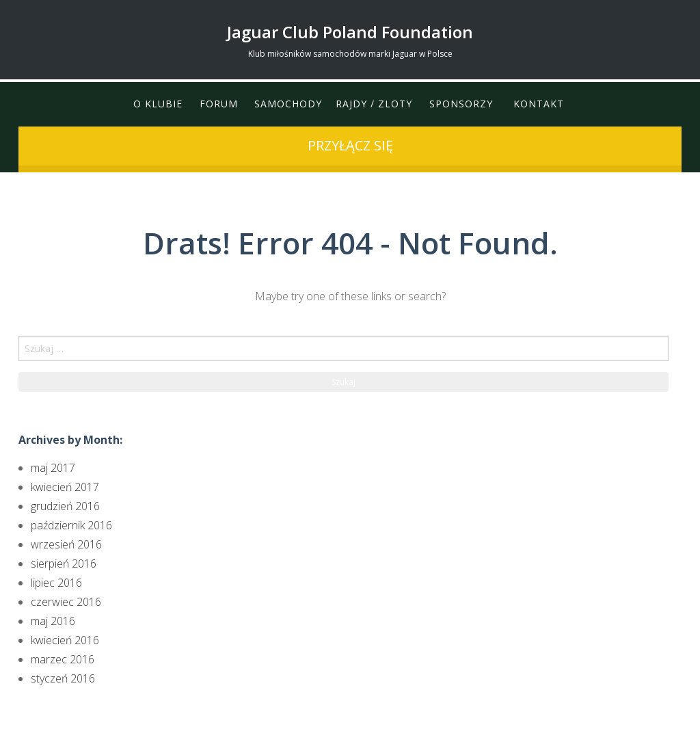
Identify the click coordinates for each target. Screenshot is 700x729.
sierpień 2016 (64, 564)
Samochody (288, 104)
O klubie (157, 104)
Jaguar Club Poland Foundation (350, 32)
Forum (218, 104)
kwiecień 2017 (65, 487)
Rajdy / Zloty (374, 104)
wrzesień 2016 (66, 544)
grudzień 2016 (65, 506)
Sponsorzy (461, 104)
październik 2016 (71, 525)
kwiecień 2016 (65, 640)
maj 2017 (53, 468)
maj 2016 (53, 621)
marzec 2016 (63, 659)
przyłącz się (350, 145)
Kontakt (539, 104)
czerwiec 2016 (66, 602)
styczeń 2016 (63, 678)
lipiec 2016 (56, 583)
